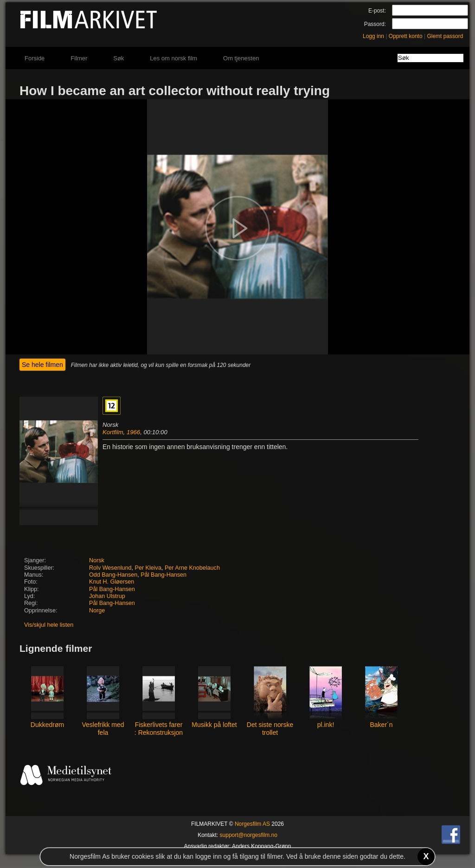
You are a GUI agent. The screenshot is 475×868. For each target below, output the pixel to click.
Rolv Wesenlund (110, 568)
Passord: (375, 24)
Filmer (79, 58)
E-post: (377, 11)
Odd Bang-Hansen (113, 575)
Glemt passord (445, 36)
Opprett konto (406, 36)
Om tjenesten (241, 58)
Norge (97, 611)
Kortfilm (113, 432)
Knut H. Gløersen (112, 582)
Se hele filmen (42, 365)
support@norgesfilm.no (249, 835)
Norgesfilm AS (252, 824)
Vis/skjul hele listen (49, 625)
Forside (35, 58)
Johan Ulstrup (107, 596)
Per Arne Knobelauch (192, 568)
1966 (133, 432)
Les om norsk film (173, 58)
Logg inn (373, 36)
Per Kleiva (148, 568)
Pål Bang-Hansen (164, 575)
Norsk (97, 560)
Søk (119, 58)
